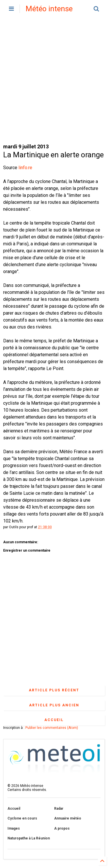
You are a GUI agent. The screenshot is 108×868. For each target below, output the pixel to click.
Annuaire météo (68, 818)
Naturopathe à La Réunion (29, 838)
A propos (62, 828)
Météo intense (49, 9)
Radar (59, 809)
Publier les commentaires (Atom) (52, 728)
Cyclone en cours (22, 818)
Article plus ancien (54, 705)
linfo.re (25, 168)
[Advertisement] (54, 80)
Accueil (54, 720)
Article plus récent (54, 690)
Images (14, 828)
